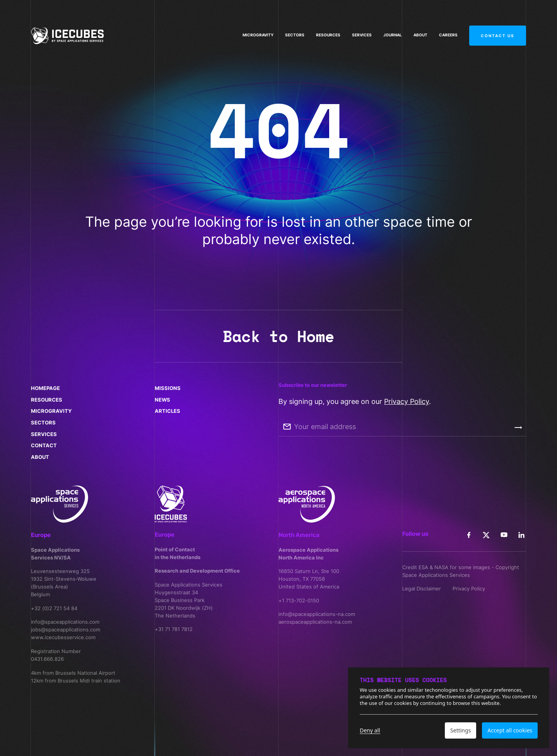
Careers (448, 32)
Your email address (325, 427)
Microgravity (258, 34)
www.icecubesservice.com (63, 637)
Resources (328, 34)
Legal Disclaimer (422, 588)
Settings (460, 730)
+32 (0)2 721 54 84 (54, 608)
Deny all (370, 730)
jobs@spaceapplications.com (66, 629)
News (162, 400)
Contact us (498, 27)
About (420, 33)
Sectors (295, 34)
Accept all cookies (510, 730)
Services (362, 33)
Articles (167, 411)
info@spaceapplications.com (65, 622)
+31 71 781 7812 (174, 629)
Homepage (45, 388)
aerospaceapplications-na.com (315, 622)
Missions (168, 388)
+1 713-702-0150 (299, 600)
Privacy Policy (407, 401)
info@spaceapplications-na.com (317, 614)
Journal (393, 33)
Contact (44, 445)
